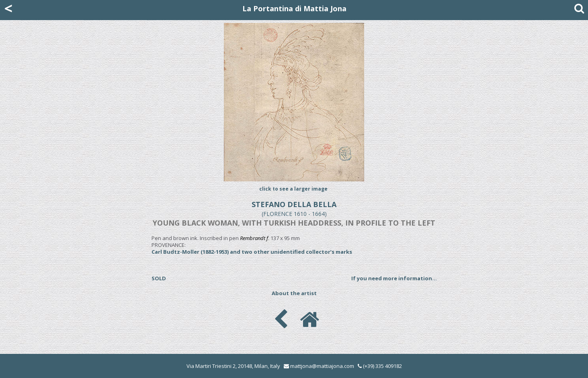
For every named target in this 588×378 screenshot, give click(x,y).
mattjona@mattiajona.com (322, 366)
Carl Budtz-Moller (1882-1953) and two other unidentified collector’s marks (252, 252)
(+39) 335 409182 (380, 366)
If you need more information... (394, 278)
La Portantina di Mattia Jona (294, 8)
